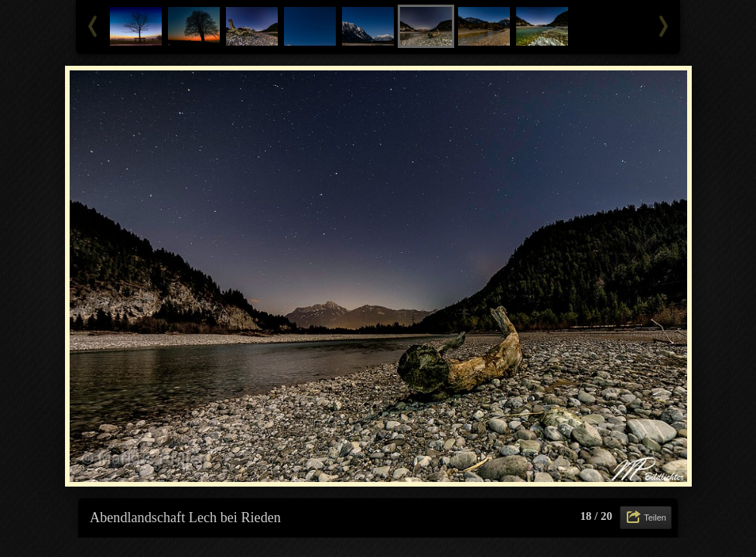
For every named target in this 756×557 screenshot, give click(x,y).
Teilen (655, 518)
